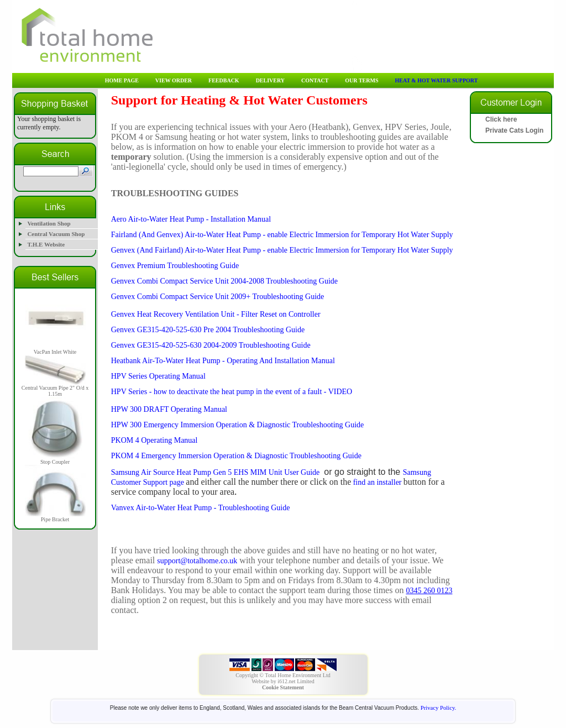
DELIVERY (270, 80)
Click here (501, 119)
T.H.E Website (46, 244)
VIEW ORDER (174, 80)
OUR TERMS (361, 80)
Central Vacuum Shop (56, 234)
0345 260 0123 (429, 591)
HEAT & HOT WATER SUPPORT (436, 80)
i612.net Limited (296, 681)
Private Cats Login (514, 130)
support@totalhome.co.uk (197, 561)
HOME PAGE (122, 80)
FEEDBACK (224, 80)
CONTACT (315, 80)
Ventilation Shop (49, 223)
